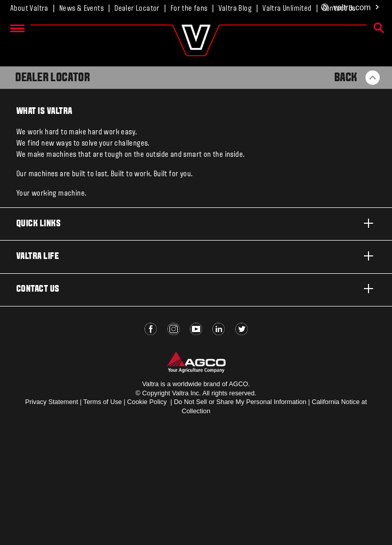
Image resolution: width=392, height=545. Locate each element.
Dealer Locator (137, 9)
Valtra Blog (235, 9)
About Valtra (29, 9)
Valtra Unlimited (287, 9)
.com (350, 8)
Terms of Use (102, 402)
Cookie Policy (147, 402)
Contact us (196, 289)
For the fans (189, 9)
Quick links (196, 223)
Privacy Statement (52, 402)
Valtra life (196, 256)
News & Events (81, 9)
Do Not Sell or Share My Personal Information (240, 402)
